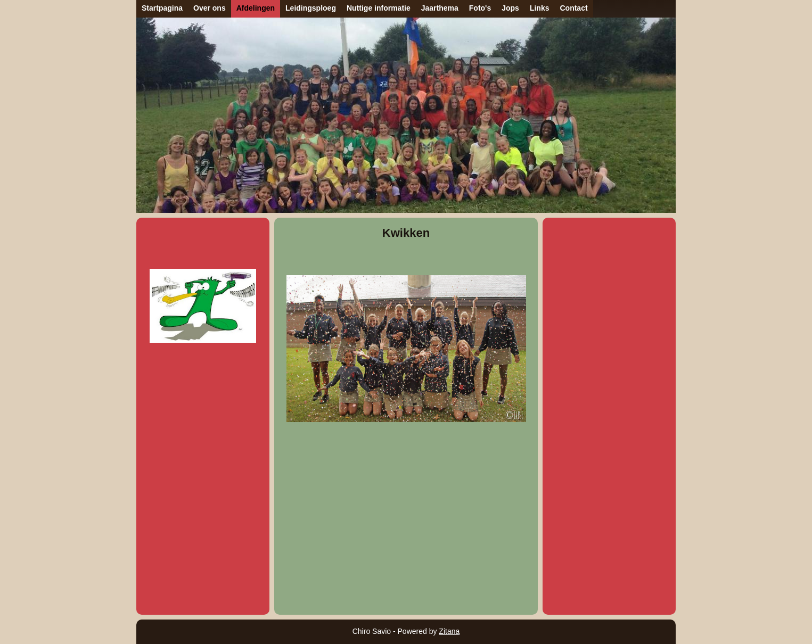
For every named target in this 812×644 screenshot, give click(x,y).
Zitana (449, 631)
